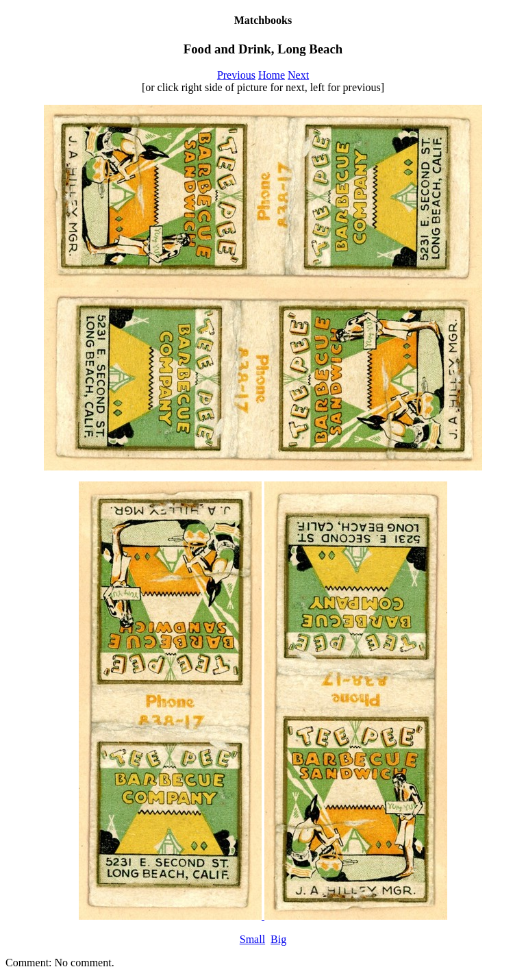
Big (278, 939)
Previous (236, 75)
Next (298, 75)
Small (252, 939)
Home (272, 75)
